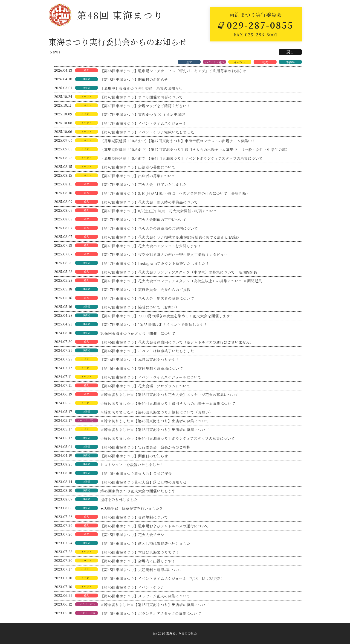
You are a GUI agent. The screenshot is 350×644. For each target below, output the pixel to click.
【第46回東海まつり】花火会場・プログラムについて (145, 386)
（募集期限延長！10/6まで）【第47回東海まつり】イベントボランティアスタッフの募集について (182, 158)
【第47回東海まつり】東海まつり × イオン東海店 (143, 115)
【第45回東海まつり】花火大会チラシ (132, 535)
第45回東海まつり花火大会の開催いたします (138, 491)
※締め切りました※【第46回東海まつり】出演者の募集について (157, 430)
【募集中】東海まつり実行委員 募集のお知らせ (141, 88)
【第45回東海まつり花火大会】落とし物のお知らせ (143, 482)
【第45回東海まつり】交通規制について (134, 517)
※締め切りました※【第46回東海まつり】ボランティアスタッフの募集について (168, 438)
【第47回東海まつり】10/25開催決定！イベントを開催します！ (154, 325)
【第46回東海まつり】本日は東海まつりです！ (140, 360)
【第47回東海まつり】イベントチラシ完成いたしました (147, 132)
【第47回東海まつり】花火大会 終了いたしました (144, 185)
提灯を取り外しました (119, 500)
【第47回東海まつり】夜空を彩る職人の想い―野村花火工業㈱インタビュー (164, 255)
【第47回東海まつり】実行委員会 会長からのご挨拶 (145, 290)
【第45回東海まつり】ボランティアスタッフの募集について (151, 613)
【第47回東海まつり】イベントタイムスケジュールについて (151, 377)
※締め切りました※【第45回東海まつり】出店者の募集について (155, 605)
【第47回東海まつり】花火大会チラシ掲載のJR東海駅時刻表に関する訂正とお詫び (170, 237)
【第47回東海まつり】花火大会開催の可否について (143, 220)
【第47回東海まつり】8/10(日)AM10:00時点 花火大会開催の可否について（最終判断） (175, 193)
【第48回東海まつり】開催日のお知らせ (134, 80)
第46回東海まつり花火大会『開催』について (138, 333)
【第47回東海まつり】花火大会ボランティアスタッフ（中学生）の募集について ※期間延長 (179, 272)
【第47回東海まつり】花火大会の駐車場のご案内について (149, 228)
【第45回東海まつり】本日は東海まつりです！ (140, 552)
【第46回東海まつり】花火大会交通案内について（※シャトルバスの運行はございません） (177, 342)
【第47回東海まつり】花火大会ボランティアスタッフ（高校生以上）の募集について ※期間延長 (181, 281)
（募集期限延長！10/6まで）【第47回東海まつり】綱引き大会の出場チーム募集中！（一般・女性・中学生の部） (195, 150)
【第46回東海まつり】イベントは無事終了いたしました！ (149, 351)
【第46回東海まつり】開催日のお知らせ (134, 456)
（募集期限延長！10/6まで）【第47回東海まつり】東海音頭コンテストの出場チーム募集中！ (178, 141)
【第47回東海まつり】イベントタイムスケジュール (143, 123)
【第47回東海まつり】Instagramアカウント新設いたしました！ (155, 263)
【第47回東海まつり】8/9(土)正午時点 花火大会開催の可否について (159, 211)
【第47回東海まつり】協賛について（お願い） (140, 307)
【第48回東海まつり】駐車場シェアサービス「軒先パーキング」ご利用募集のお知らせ (173, 71)
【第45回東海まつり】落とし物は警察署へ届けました (145, 543)
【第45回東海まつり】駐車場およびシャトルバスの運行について (155, 526)
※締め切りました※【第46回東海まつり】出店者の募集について (155, 421)
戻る (290, 52)
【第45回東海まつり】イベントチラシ (132, 587)
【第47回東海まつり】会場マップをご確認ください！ (145, 106)
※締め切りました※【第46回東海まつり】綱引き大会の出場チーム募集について (168, 403)
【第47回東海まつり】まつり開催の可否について (142, 97)
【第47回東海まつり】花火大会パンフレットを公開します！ (151, 246)
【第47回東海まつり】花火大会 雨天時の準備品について (149, 202)
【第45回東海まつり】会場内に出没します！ (138, 561)
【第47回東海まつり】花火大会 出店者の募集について (147, 298)
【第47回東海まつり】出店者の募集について (138, 176)
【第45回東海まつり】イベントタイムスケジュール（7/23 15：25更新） (163, 578)
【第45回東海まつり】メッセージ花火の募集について (145, 596)
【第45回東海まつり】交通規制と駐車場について (142, 570)
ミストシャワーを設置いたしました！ (132, 465)
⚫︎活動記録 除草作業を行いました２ (132, 508)
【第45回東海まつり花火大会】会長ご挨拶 (136, 473)
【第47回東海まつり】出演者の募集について (140, 167)
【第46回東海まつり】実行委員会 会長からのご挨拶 (145, 447)
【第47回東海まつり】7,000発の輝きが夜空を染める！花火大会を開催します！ (167, 316)
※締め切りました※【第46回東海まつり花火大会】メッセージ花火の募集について (170, 395)
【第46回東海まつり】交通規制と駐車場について (142, 368)
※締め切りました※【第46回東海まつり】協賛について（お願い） (157, 412)
